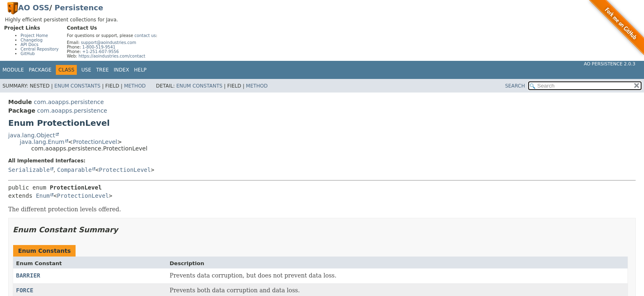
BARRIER (28, 275)
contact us (145, 36)
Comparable (74, 170)
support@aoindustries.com (108, 43)
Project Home (34, 36)
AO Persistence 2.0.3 (609, 64)
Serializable (29, 170)
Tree (102, 70)
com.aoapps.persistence (69, 102)
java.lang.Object (32, 135)
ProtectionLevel (95, 142)
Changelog (32, 40)
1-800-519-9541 (99, 47)
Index (122, 70)
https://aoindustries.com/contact (112, 56)
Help (140, 70)
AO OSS (34, 8)
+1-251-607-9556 (100, 52)
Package (40, 70)
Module (13, 70)
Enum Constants (77, 86)
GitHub (28, 54)
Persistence (79, 8)
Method (135, 86)
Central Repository (40, 49)
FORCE (25, 290)
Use (86, 70)
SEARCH (515, 86)
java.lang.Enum (42, 142)
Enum (43, 196)
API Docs (30, 45)
